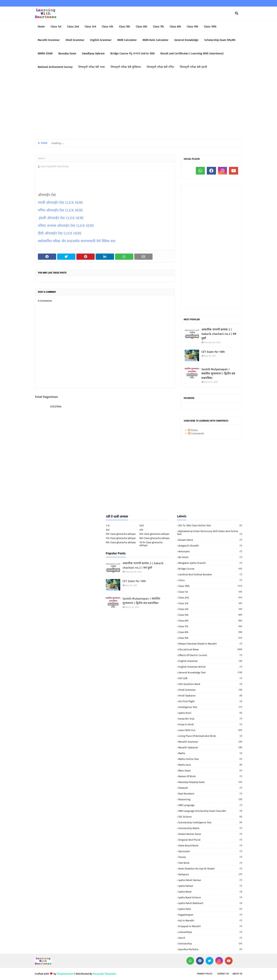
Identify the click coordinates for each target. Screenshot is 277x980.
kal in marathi (210, 921)
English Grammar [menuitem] (101, 40)
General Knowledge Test (210, 673)
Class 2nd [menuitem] (73, 27)
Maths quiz (210, 765)
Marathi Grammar (210, 742)
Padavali (210, 788)
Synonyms (210, 851)
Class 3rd (210, 603)
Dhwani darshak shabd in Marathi (210, 644)
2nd (142, 525)
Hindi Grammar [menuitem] (75, 40)
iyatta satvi (210, 909)
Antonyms (210, 551)
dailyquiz (210, 874)
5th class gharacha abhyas (121, 534)
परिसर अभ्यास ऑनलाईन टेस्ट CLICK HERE (66, 226)
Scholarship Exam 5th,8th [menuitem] (220, 40)
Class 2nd (210, 598)
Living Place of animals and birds (210, 736)
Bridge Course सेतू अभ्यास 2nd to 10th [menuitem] (133, 54)
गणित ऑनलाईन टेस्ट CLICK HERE (60, 210)
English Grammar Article (210, 667)
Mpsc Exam (210, 771)
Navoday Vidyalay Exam (210, 782)
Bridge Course (210, 569)
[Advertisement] (138, 106)
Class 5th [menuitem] (124, 27)
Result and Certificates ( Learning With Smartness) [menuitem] (192, 54)
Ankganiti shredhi (210, 546)
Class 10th (210, 586)
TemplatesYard (65, 974)
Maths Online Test (210, 759)
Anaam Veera (210, 540)
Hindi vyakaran (210, 696)
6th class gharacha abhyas (154, 534)
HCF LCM (210, 678)
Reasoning (210, 799)
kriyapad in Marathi (210, 926)
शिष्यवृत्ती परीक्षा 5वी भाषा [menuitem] (92, 67)
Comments (196, 434)
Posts (193, 430)
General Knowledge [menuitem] (186, 40)
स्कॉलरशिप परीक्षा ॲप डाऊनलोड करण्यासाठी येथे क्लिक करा (77, 241)
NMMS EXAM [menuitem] (45, 54)
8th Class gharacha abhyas (154, 538)
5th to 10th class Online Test (210, 525)
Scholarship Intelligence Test (210, 822)
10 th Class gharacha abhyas (151, 544)
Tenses (210, 857)
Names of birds (210, 776)
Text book (210, 863)
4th (141, 530)
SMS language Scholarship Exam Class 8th (210, 811)
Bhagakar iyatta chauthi (210, 563)
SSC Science (210, 817)
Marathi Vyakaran (210, 747)
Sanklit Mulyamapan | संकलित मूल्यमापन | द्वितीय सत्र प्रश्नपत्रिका (218, 374)
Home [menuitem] (41, 27)
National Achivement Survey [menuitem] (55, 67)
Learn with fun (210, 730)
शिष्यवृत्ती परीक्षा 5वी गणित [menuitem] (160, 67)
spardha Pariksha (210, 949)
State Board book (210, 846)
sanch (210, 938)
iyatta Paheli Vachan (210, 880)
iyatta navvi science (210, 897)
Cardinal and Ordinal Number (210, 574)
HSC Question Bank (210, 684)
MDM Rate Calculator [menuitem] (156, 40)
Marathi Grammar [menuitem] (49, 40)
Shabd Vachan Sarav (210, 834)
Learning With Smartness (55, 166)
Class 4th (210, 609)
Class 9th (210, 638)
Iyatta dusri (210, 713)
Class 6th (210, 621)
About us (237, 974)
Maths (210, 753)
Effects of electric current (210, 655)
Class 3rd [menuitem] (90, 27)
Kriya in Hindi (210, 724)
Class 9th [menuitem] (192, 27)
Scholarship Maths (210, 828)
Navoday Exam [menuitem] (67, 54)
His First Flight (210, 701)
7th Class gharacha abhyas (121, 538)
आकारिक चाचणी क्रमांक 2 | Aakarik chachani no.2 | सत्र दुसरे (219, 334)
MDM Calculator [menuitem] (127, 40)
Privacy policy (205, 974)
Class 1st (210, 592)
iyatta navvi (210, 892)
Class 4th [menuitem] (107, 27)
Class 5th (210, 615)
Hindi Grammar (210, 690)
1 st (108, 525)
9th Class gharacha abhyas (121, 542)
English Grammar (210, 661)
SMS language (210, 805)
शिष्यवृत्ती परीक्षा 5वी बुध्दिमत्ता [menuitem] (126, 67)
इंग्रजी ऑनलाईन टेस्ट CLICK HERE (61, 218)
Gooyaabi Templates (105, 974)
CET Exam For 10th (213, 352)
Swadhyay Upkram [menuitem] (93, 54)
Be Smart (210, 557)
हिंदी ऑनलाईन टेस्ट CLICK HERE (60, 233)
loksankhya (210, 932)
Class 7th (210, 626)
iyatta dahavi (210, 886)
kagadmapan (210, 915)
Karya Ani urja (210, 719)
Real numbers (210, 794)
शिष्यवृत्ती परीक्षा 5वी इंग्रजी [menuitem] (193, 67)
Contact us (223, 974)
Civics (210, 580)
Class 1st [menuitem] (56, 27)
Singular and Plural (210, 840)
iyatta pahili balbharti (210, 903)
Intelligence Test (210, 707)
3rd (108, 530)
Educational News (210, 649)
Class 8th (210, 632)
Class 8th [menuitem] (175, 27)
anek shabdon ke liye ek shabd (210, 869)
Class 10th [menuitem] (210, 27)
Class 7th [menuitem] (158, 27)
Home (41, 158)
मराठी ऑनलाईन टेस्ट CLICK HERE (60, 203)
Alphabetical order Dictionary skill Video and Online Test (210, 533)
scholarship (210, 944)
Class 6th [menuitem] (141, 27)
